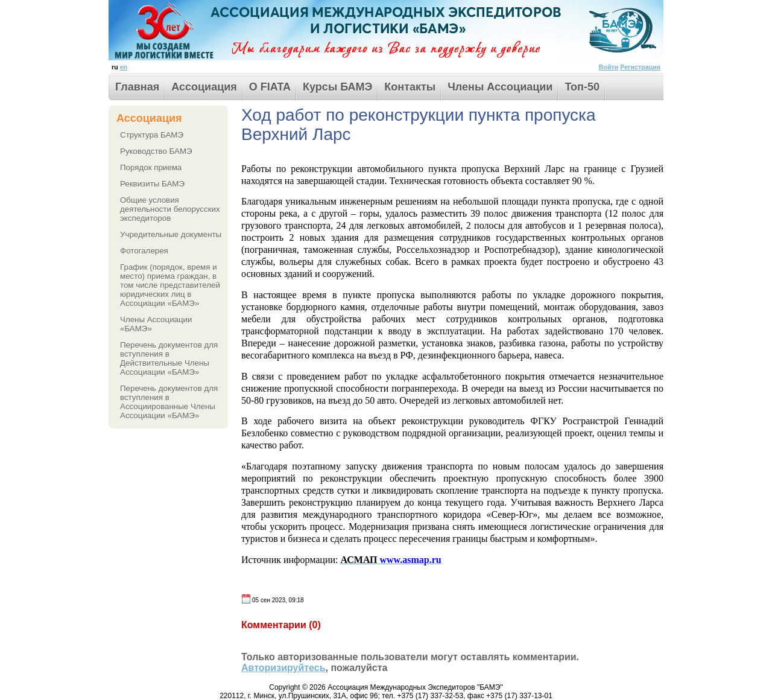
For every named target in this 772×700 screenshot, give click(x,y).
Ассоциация (204, 87)
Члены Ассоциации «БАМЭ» (156, 324)
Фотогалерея (144, 251)
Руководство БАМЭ (156, 151)
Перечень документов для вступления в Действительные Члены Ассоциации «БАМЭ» (169, 358)
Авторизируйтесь (283, 668)
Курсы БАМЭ (337, 87)
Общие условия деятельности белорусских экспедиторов (170, 209)
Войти (609, 67)
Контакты (410, 87)
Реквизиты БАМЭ (152, 184)
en (124, 67)
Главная (137, 87)
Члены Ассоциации (500, 87)
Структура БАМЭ (152, 135)
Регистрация (640, 67)
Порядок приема (151, 167)
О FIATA (270, 87)
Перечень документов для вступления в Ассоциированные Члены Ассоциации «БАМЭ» (169, 402)
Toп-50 (582, 87)
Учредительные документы (171, 234)
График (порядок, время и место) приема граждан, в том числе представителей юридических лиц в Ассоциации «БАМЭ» (170, 285)
